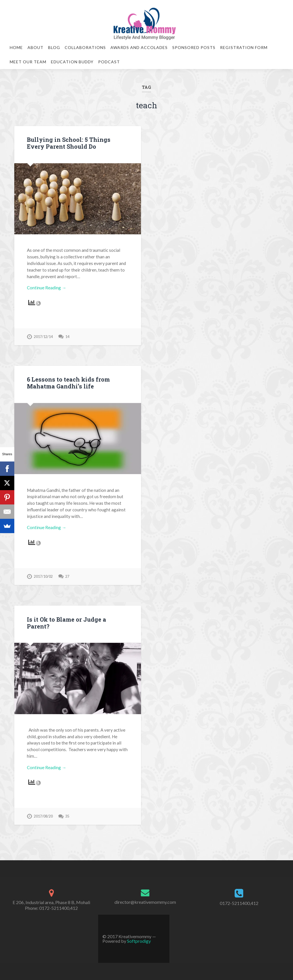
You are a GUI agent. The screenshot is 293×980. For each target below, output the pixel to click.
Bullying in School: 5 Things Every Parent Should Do (69, 143)
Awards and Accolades (139, 47)
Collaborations (85, 47)
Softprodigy (139, 941)
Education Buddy (72, 62)
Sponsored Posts (194, 47)
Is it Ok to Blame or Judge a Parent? (67, 623)
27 (67, 576)
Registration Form (244, 47)
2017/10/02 (43, 576)
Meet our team (28, 62)
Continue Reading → (46, 288)
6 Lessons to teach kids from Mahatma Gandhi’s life (68, 383)
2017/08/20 (43, 816)
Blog (54, 47)
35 (67, 816)
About (35, 47)
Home (16, 47)
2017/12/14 (43, 337)
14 (67, 337)
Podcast (109, 62)
